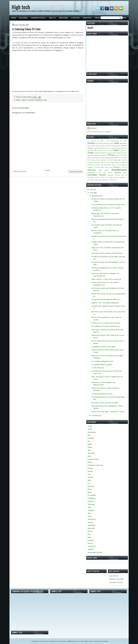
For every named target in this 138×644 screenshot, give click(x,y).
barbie (106, 146)
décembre (96, 196)
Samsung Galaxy (20, 91)
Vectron (97, 177)
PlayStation (107, 165)
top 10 (124, 175)
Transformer (91, 177)
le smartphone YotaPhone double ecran (105, 326)
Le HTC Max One (98, 368)
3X (98, 141)
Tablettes (52, 18)
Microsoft (109, 158)
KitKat (125, 155)
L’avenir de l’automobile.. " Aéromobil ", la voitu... (109, 412)
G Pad (110, 150)
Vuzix (89, 180)
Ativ (97, 146)
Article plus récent (20, 171)
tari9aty (25, 97)
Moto (120, 158)
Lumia (95, 158)
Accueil (14, 18)
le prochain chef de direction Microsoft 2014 (107, 253)
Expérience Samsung (95, 465)
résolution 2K (91, 167)
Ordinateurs (87, 18)
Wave (92, 180)
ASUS (93, 146)
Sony (99, 173)
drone (108, 148)
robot (106, 167)
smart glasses (104, 170)
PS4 (120, 165)
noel (108, 160)
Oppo (112, 162)
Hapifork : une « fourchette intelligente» (105, 303)
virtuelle (103, 177)
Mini (113, 158)
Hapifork (97, 153)
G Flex (105, 150)
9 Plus (108, 141)
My (88, 160)
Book (110, 146)
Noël (112, 160)
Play (102, 165)
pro (117, 165)
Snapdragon (91, 173)
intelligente (91, 155)
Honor (111, 153)
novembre (96, 416)
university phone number (101, 641)
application (123, 143)
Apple (117, 143)
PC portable (75, 18)
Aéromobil (98, 143)
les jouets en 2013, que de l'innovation (105, 403)
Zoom (45, 100)
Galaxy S (123, 150)
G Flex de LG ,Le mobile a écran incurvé (106, 323)
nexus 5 (104, 160)
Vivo (107, 177)
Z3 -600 (110, 180)
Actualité (91, 143)
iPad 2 (106, 155)
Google (91, 153)
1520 (92, 141)
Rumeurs (123, 18)
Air (102, 143)
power (113, 165)
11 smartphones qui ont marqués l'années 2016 (108, 205)
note (119, 160)
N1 (91, 160)
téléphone (117, 175)
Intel (125, 153)
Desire (104, 148)
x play (96, 180)
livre (91, 158)
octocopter (97, 163)
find (95, 150)
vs (126, 177)
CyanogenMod (98, 148)
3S (95, 141)
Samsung (31, 100)
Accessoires (23, 18)
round (111, 167)
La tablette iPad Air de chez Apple (103, 347)
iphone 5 (117, 155)
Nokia (115, 160)
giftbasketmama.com (74, 641)
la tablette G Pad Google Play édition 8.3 (106, 299)
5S (102, 141)
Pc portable (97, 165)
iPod (122, 155)
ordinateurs (123, 163)
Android (112, 143)
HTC (115, 153)
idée (123, 153)
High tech (21, 7)
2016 (92, 190)
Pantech (90, 165)
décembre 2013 (115, 579)
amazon (106, 143)
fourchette (100, 150)
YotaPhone (105, 180)
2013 (92, 193)
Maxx (104, 158)
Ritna (102, 167)
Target (125, 173)
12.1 (89, 141)
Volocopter (121, 177)
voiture (111, 177)
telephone (110, 175)
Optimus (117, 163)
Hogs (108, 153)
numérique (91, 163)
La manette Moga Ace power (102, 365)
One (102, 162)
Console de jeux (100, 18)
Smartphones (63, 18)
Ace (121, 141)
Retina (98, 167)
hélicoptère (103, 153)
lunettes (100, 158)
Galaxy (18, 43)
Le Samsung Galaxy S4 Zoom (102, 394)
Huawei (119, 153)
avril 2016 (113, 576)
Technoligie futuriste (38, 18)
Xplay (100, 180)
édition (118, 148)
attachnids (101, 146)
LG (89, 158)
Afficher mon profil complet (99, 132)
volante (116, 177)
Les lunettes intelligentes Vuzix (102, 361)
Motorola (124, 158)
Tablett (110, 173)
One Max (107, 163)
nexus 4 (98, 160)
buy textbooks (62, 641)
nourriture (124, 160)
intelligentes (97, 155)
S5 (126, 167)
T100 (104, 173)
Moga (116, 158)
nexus (94, 160)
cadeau (114, 146)
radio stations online (87, 641)
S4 (27, 100)
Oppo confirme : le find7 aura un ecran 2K (106, 279)
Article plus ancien (76, 172)
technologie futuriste (97, 175)
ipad (102, 155)
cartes (118, 146)
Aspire (89, 146)
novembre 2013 (115, 582)
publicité (124, 165)
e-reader (113, 148)
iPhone (111, 155)
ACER (125, 141)
